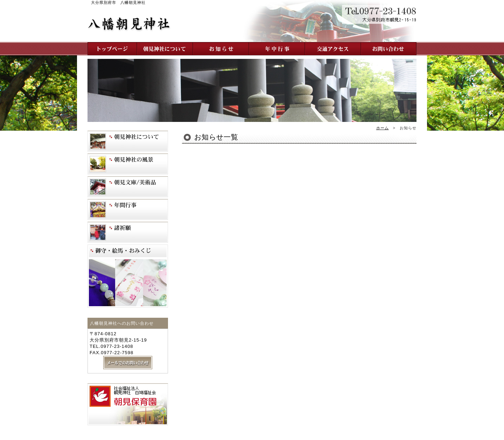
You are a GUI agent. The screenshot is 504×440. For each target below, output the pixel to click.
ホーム (383, 128)
